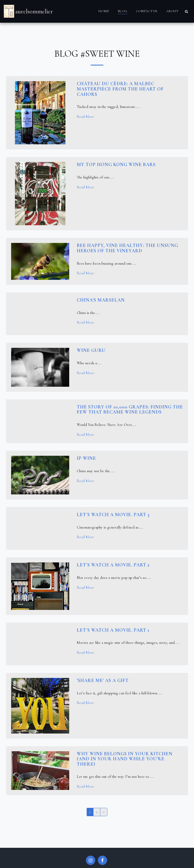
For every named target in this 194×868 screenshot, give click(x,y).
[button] (186, 11)
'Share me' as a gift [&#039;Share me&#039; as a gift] (103, 680)
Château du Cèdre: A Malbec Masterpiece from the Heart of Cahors (120, 89)
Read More (86, 117)
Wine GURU (91, 350)
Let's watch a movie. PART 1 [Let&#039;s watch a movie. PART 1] (113, 630)
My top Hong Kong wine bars (116, 165)
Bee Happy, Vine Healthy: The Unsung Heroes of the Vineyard (127, 248)
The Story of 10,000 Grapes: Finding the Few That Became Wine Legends (130, 410)
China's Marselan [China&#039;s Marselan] (101, 300)
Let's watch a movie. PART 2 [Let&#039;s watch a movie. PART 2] (113, 565)
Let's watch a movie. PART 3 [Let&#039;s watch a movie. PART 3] (113, 515)
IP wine (86, 458)
